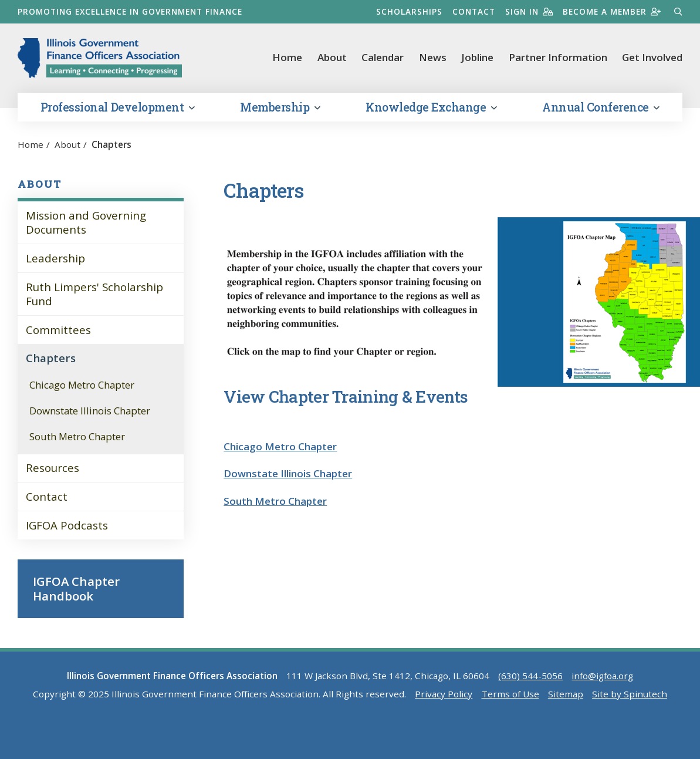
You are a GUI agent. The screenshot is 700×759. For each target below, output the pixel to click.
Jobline (477, 57)
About (332, 57)
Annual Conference (601, 107)
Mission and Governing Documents (86, 222)
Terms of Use (510, 694)
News (433, 57)
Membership (280, 107)
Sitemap (566, 694)
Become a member (612, 11)
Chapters (51, 358)
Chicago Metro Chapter (82, 385)
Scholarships (409, 11)
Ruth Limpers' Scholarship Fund (94, 294)
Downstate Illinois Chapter (90, 411)
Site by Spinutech (630, 694)
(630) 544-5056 (530, 676)
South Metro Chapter (77, 436)
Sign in (529, 11)
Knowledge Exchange (431, 107)
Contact (474, 11)
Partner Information (558, 57)
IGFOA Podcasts (67, 525)
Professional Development (117, 107)
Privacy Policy (444, 694)
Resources (53, 468)
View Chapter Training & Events (346, 397)
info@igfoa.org (602, 676)
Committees (58, 330)
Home (287, 57)
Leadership (55, 258)
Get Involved (652, 57)
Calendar (383, 57)
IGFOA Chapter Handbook (76, 588)
